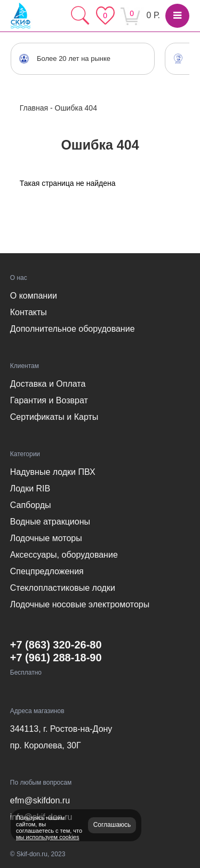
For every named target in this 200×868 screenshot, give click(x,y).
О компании (34, 296)
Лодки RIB (30, 488)
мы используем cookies (47, 837)
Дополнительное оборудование (73, 329)
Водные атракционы (50, 522)
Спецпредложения (47, 571)
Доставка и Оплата (48, 384)
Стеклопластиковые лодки (63, 588)
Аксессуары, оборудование (64, 555)
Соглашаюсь (112, 825)
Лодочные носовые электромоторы (80, 604)
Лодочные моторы (46, 538)
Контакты (29, 312)
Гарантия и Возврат (49, 400)
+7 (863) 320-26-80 (56, 645)
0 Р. (153, 15)
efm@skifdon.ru (40, 800)
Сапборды (31, 505)
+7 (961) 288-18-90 (56, 658)
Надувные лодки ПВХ (53, 472)
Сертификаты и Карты (54, 417)
